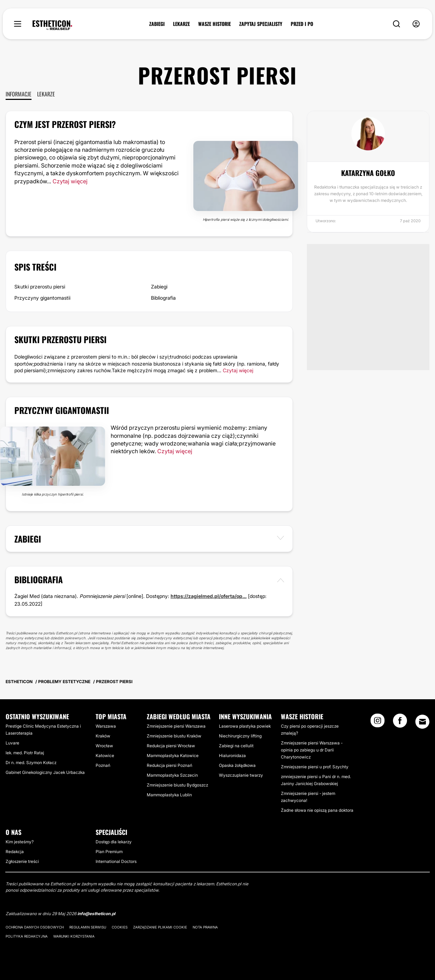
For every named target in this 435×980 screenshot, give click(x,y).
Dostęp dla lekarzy (114, 842)
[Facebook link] (400, 723)
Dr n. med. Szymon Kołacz (31, 763)
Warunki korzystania (74, 936)
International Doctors (116, 861)
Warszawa (106, 726)
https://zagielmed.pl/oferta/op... (209, 596)
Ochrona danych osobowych (35, 927)
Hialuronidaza (232, 756)
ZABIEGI (157, 24)
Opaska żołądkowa (237, 765)
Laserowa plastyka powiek (245, 726)
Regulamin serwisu (88, 927)
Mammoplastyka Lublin (169, 795)
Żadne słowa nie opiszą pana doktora (317, 810)
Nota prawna (205, 927)
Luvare (12, 743)
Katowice (105, 756)
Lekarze (46, 94)
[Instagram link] (378, 723)
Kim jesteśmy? (20, 842)
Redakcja (15, 852)
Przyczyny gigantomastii (42, 298)
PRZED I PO (302, 24)
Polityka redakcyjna (27, 936)
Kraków (103, 736)
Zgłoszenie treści (22, 861)
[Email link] (422, 722)
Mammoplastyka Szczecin (172, 775)
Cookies (120, 927)
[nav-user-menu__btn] (416, 24)
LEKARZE (181, 24)
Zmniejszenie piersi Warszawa (176, 726)
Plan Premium (109, 852)
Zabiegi (159, 287)
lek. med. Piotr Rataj (25, 753)
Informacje (19, 94)
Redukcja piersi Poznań (170, 765)
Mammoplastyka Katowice (173, 756)
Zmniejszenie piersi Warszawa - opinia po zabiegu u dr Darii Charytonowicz (312, 750)
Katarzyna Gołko (368, 173)
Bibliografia (163, 298)
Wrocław (104, 746)
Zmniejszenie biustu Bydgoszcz (177, 785)
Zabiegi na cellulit (236, 746)
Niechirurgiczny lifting (240, 736)
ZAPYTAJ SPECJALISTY (261, 24)
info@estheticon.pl (96, 914)
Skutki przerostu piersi (40, 287)
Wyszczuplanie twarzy (241, 775)
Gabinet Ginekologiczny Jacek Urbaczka (45, 772)
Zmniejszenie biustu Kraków (174, 736)
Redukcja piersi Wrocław (171, 746)
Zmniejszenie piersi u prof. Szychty (315, 767)
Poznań (103, 765)
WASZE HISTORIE (215, 24)
